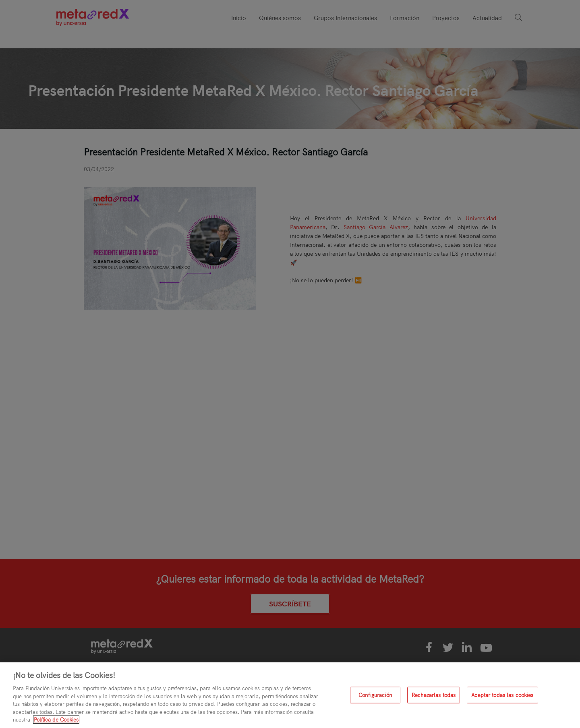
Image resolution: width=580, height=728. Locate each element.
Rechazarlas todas (434, 695)
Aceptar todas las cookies (502, 695)
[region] (290, 695)
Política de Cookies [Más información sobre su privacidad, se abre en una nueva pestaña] (56, 720)
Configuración (375, 695)
